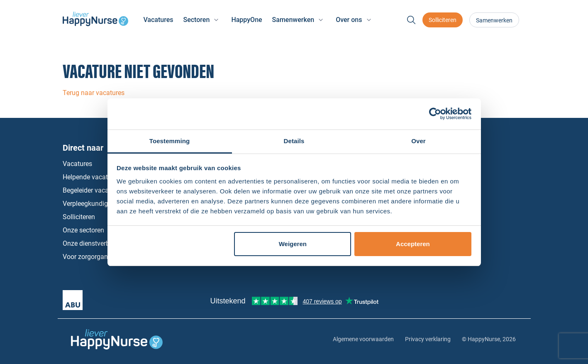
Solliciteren (443, 20)
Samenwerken (494, 20)
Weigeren (293, 244)
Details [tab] (294, 141)
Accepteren (413, 244)
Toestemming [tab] (170, 141)
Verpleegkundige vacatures (102, 204)
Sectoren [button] (196, 20)
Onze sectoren (83, 230)
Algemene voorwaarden (363, 339)
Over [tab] (418, 141)
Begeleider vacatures (93, 190)
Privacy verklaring (428, 339)
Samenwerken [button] (293, 20)
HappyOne (246, 20)
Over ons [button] (349, 20)
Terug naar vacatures (94, 93)
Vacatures (158, 20)
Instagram (483, 217)
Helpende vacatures (91, 177)
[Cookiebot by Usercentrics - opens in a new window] (435, 114)
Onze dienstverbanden (95, 243)
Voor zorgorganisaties (95, 257)
